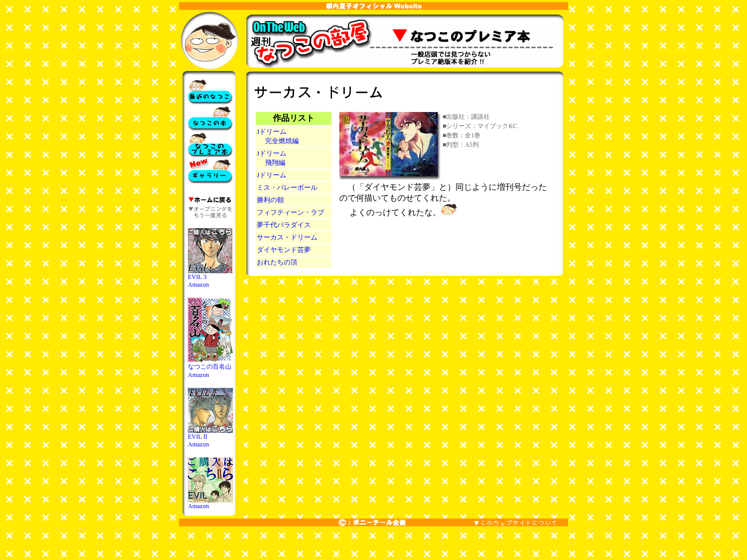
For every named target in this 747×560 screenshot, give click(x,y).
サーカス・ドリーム (287, 237)
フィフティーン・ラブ (290, 212)
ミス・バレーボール (287, 187)
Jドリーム (272, 175)
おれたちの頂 (277, 262)
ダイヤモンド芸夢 (284, 250)
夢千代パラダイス (284, 225)
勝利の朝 (270, 200)
